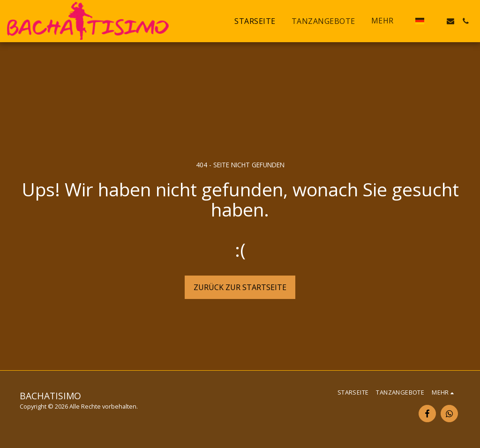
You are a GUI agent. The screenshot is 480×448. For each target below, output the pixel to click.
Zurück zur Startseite (240, 287)
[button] (435, 21)
